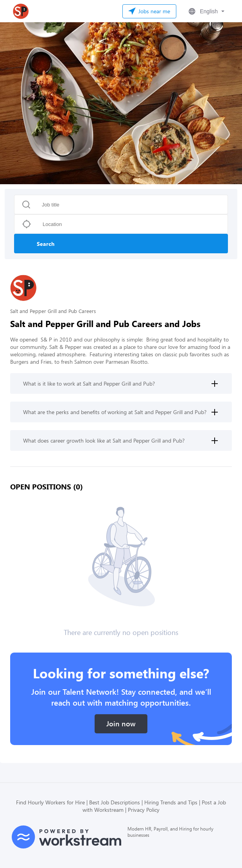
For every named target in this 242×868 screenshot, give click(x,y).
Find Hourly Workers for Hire (50, 802)
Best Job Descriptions (115, 802)
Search (46, 244)
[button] (206, 11)
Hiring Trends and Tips (171, 802)
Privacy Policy (144, 810)
